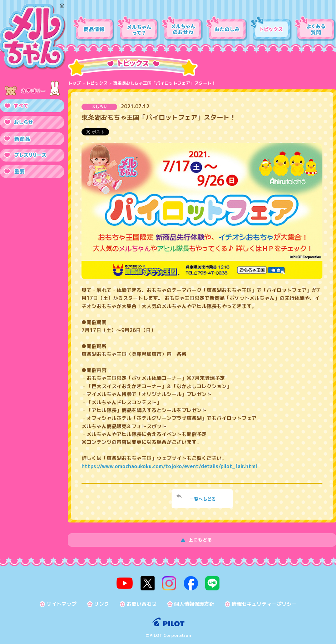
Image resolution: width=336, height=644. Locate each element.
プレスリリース (32, 155)
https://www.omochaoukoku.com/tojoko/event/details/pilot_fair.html (169, 466)
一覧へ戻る (202, 499)
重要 (32, 172)
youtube (129, 582)
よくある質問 (315, 29)
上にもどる (202, 540)
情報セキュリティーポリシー (264, 602)
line (208, 582)
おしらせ (32, 122)
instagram (169, 582)
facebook (188, 582)
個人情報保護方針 (194, 602)
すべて (32, 106)
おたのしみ (227, 29)
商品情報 (94, 29)
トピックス (271, 29)
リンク (102, 602)
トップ (74, 83)
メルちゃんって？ (138, 29)
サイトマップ (61, 602)
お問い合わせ (142, 602)
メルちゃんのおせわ (182, 29)
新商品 (32, 139)
